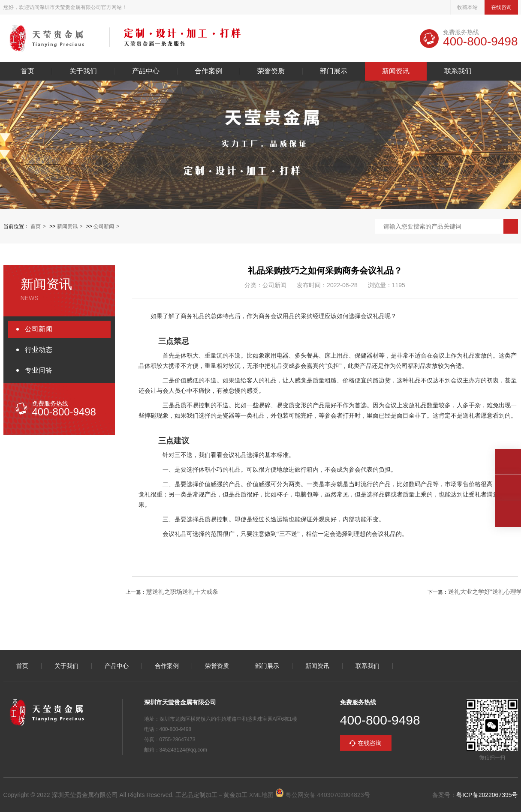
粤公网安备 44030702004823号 (323, 795)
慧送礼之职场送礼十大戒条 (182, 592)
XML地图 (261, 795)
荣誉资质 (271, 71)
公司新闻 (104, 226)
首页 (27, 71)
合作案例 (208, 71)
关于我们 (83, 71)
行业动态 (39, 350)
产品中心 (146, 71)
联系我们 (458, 71)
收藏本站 (467, 7)
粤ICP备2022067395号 (487, 795)
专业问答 (39, 370)
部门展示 (334, 71)
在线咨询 (501, 7)
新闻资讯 (396, 71)
